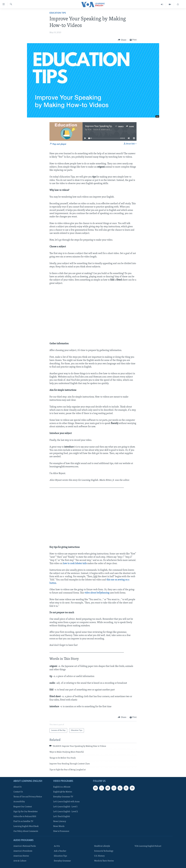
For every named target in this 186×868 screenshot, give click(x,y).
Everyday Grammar (62, 861)
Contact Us (18, 792)
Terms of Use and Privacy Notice (28, 797)
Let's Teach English (62, 817)
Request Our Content (23, 807)
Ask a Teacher (60, 851)
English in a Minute (62, 787)
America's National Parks (25, 846)
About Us (18, 787)
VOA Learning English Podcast (148, 846)
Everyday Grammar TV (63, 797)
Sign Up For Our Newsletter (26, 812)
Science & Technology (104, 851)
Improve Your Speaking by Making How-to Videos (111, 126)
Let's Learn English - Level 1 (65, 807)
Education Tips (58, 13)
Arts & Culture (20, 861)
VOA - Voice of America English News (104, 130)
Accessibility (19, 802)
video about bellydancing (97, 593)
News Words (59, 826)
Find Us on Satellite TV (23, 821)
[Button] (122, 40)
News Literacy (60, 821)
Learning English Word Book (26, 826)
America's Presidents (23, 851)
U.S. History (99, 856)
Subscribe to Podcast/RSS (25, 817)
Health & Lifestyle (102, 846)
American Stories (21, 856)
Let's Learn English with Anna (66, 802)
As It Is (57, 846)
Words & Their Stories (104, 861)
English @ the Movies (63, 792)
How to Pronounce (61, 831)
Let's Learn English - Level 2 (65, 812)
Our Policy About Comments (26, 831)
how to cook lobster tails (75, 564)
